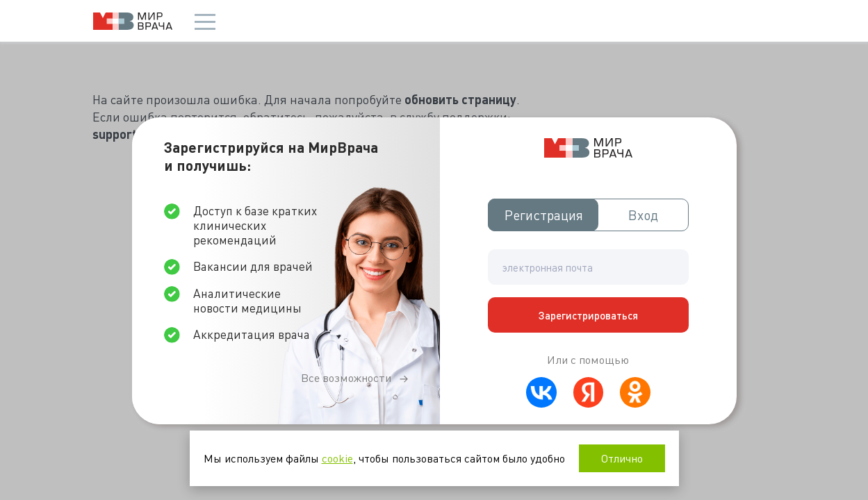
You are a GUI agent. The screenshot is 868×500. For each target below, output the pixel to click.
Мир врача (133, 21)
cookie (337, 458)
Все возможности (346, 378)
